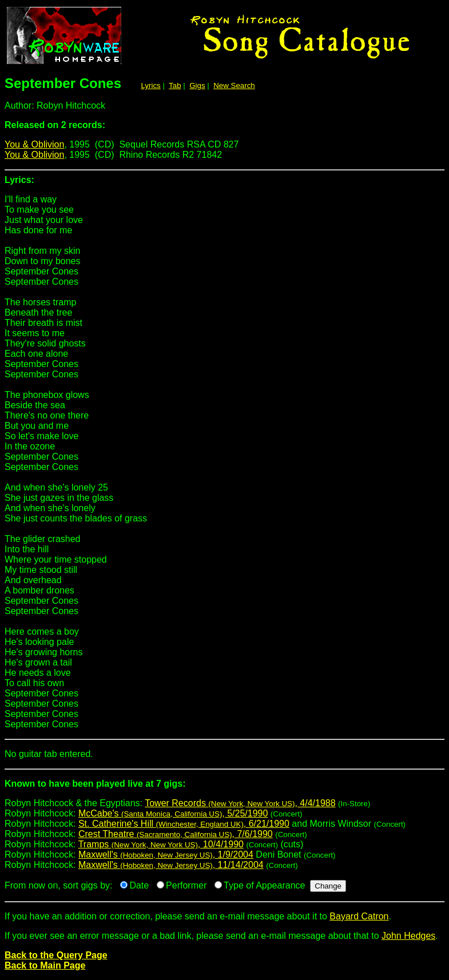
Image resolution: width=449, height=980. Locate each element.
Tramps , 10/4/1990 (161, 844)
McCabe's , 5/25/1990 (173, 813)
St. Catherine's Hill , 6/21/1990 (184, 824)
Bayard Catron (359, 916)
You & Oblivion (34, 144)
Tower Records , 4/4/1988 (240, 803)
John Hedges (408, 936)
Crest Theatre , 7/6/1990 (176, 834)
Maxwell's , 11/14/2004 (171, 865)
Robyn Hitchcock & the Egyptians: (224, 788)
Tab (175, 85)
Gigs (197, 85)
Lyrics (150, 85)
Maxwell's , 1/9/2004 (166, 854)
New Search (234, 85)
